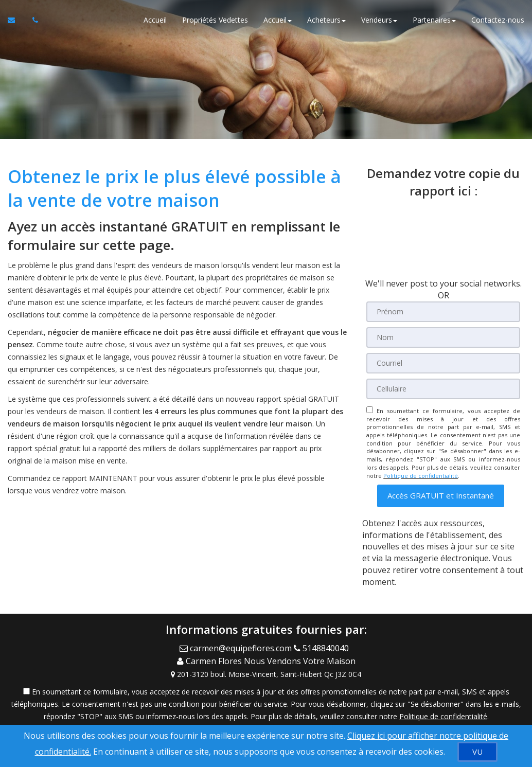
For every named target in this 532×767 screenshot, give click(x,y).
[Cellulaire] (443, 389)
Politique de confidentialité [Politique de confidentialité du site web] (421, 476)
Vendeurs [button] (379, 20)
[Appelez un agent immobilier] (32, 21)
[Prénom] (443, 312)
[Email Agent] (237, 648)
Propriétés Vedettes (215, 20)
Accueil (155, 20)
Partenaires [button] (434, 20)
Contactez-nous (498, 20)
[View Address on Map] (266, 671)
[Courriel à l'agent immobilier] (16, 21)
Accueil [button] (278, 20)
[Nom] (443, 337)
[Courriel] (443, 363)
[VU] (477, 752)
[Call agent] (323, 648)
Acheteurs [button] (326, 20)
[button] (441, 496)
